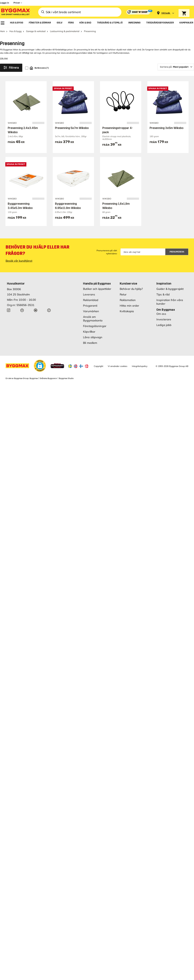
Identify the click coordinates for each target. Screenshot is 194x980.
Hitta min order (130, 306)
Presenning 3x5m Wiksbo (166, 128)
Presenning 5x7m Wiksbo (72, 128)
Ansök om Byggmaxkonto (93, 319)
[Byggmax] (15, 12)
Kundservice (128, 283)
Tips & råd (163, 294)
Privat (17, 3)
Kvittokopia (127, 311)
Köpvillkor (89, 332)
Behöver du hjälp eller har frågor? (38, 250)
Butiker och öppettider (97, 289)
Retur (123, 294)
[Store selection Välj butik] (166, 13)
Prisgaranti (90, 306)
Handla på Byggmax (97, 283)
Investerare (164, 319)
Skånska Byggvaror (48, 378)
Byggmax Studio (66, 378)
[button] (40, 366)
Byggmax (34, 378)
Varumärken (91, 311)
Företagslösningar (95, 326)
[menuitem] (3, 23)
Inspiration (164, 283)
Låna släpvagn (93, 337)
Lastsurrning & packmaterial (65, 31)
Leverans (89, 294)
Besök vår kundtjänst (19, 261)
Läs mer (4, 58)
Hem (2, 31)
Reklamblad (91, 300)
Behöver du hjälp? (131, 289)
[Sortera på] (176, 67)
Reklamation (128, 300)
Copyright (99, 366)
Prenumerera (177, 252)
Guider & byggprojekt (170, 289)
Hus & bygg (15, 31)
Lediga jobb (164, 325)
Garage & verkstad (36, 31)
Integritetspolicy (140, 366)
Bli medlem (90, 343)
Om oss (161, 314)
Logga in (4, 3)
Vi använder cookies (118, 366)
